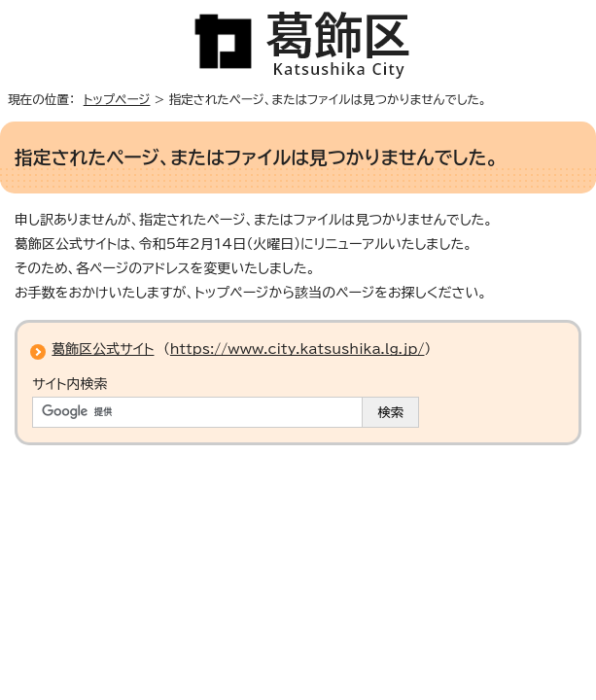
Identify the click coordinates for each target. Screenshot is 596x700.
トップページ (117, 100)
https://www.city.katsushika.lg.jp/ (298, 349)
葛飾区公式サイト (103, 349)
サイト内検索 (70, 384)
